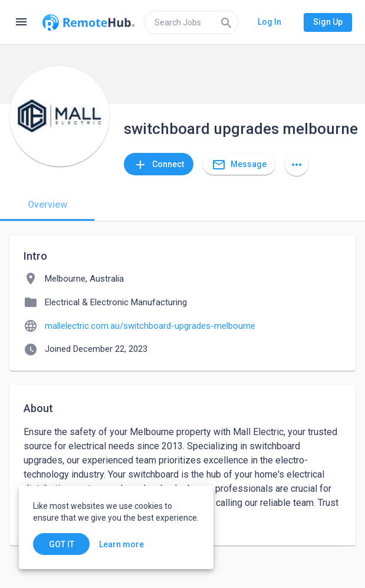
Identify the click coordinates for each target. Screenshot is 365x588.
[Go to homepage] (88, 22)
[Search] (226, 22)
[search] (191, 22)
